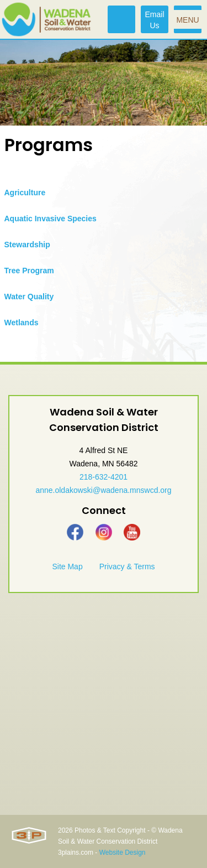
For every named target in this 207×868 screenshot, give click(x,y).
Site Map (67, 566)
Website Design (123, 853)
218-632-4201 (104, 477)
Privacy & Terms (127, 566)
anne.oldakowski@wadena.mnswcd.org (103, 490)
